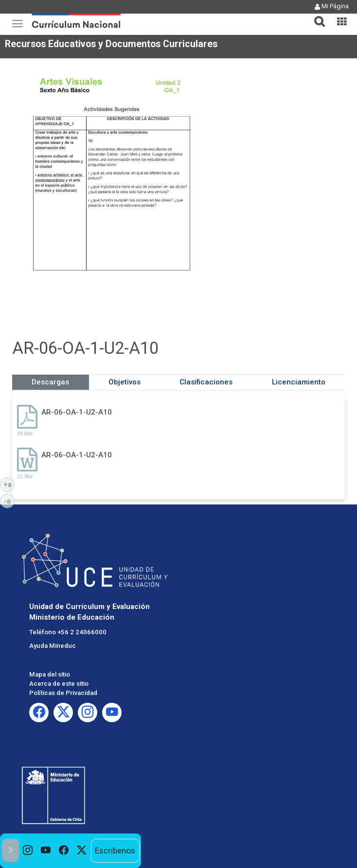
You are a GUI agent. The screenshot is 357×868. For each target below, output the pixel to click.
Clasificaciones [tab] (206, 382)
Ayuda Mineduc (53, 646)
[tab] (316, 16)
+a (9, 484)
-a (9, 501)
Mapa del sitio (50, 674)
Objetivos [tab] (125, 382)
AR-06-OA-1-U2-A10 (77, 412)
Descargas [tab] (50, 382)
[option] (28, 851)
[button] (316, 16)
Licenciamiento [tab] (299, 382)
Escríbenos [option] (115, 851)
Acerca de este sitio (59, 684)
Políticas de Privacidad (63, 693)
